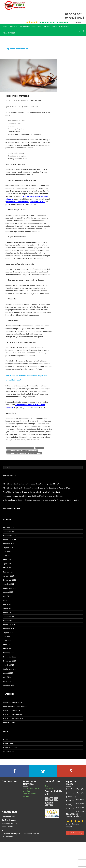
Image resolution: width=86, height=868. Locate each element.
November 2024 (10, 540)
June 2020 (7, 681)
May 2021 (7, 645)
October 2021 (9, 629)
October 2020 (9, 665)
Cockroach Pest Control (13, 702)
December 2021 (9, 620)
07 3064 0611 (8, 837)
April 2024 (7, 564)
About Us (14, 27)
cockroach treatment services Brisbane (22, 451)
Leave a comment (31, 107)
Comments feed (10, 748)
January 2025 (9, 531)
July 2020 (7, 677)
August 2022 (8, 592)
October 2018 (9, 685)
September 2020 (10, 669)
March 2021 (8, 649)
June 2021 (7, 641)
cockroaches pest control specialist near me (25, 202)
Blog (55, 27)
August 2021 (8, 633)
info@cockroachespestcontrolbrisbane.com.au (20, 833)
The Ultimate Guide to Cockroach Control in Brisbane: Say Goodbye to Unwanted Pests (37, 488)
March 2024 (8, 568)
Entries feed (8, 743)
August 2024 (8, 548)
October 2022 (9, 584)
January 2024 (9, 576)
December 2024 (10, 536)
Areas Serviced (9, 33)
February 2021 (9, 653)
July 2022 (7, 596)
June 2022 (7, 600)
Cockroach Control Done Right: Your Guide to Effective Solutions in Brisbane (33, 496)
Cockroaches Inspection (13, 714)
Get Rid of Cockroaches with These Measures (24, 101)
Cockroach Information (31, 27)
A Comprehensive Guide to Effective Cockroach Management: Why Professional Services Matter (41, 500)
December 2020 (10, 657)
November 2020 (10, 661)
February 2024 (9, 572)
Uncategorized (9, 722)
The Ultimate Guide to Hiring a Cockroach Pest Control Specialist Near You (32, 484)
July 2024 (7, 552)
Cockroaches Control (12, 710)
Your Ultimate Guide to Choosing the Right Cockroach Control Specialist (32, 492)
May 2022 (7, 604)
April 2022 (7, 608)
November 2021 (9, 625)
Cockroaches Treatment (17, 96)
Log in (6, 739)
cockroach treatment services (15, 706)
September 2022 (10, 588)
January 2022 (9, 616)
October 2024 (9, 544)
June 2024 (7, 556)
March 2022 (8, 612)
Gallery (47, 27)
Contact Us (64, 27)
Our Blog (26, 791)
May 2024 (7, 560)
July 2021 (7, 637)
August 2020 (8, 673)
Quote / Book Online (31, 788)
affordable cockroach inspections (20, 448)
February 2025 (9, 527)
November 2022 (10, 580)
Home (5, 27)
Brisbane (40, 448)
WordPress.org (9, 752)
